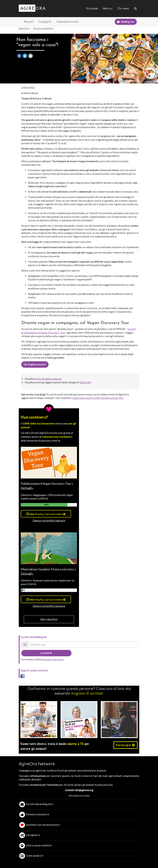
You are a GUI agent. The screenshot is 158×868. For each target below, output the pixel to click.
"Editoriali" (85, 382)
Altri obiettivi (49, 619)
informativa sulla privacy (52, 659)
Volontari (92, 9)
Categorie (45, 22)
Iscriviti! (46, 653)
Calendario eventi (67, 22)
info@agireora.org (84, 790)
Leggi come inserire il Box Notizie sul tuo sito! (98, 398)
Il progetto (33, 835)
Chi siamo (123, 9)
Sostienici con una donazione (43, 825)
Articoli (108, 9)
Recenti (29, 22)
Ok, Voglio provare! (35, 364)
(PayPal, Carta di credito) (46, 514)
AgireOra (24, 28)
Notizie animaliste (43, 28)
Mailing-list (126, 22)
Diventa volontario (38, 814)
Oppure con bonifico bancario (49, 520)
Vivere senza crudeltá (39, 845)
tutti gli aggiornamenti (49, 379)
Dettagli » (27, 488)
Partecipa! (126, 745)
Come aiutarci (35, 856)
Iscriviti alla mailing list (40, 804)
